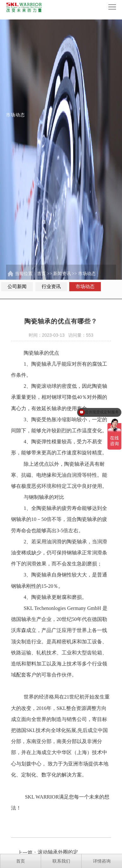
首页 (41, 278)
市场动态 (87, 278)
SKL (28, 616)
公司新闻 (17, 286)
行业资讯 (51, 286)
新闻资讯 (62, 278)
